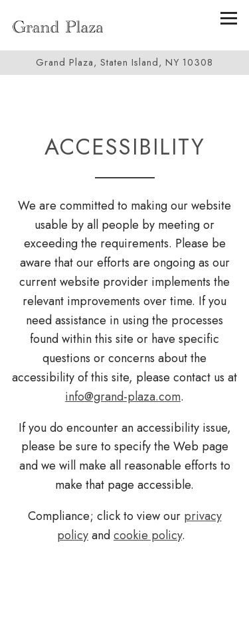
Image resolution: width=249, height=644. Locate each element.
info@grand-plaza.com (123, 397)
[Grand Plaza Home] (58, 25)
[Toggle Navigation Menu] (229, 18)
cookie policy (148, 535)
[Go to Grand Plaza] (124, 63)
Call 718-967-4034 (124, 627)
